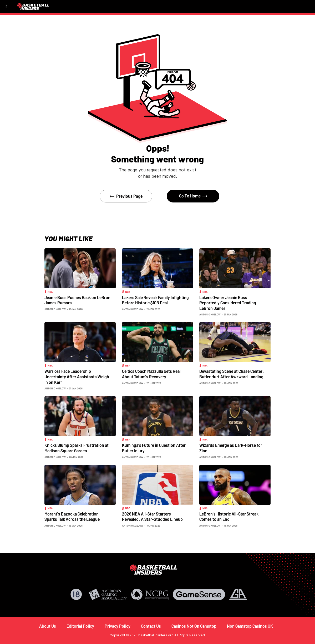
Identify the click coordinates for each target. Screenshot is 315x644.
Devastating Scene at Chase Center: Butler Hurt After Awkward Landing (232, 374)
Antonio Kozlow (55, 309)
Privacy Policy (118, 626)
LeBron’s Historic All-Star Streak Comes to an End (229, 517)
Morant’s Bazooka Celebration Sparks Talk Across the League (72, 517)
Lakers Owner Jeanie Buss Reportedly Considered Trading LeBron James (228, 303)
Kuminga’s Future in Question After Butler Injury (154, 448)
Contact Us (151, 626)
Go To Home (190, 196)
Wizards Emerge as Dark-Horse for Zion (231, 448)
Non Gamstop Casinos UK (250, 626)
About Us (48, 626)
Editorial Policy (80, 626)
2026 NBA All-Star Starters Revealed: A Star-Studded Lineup (152, 517)
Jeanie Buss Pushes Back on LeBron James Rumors (77, 300)
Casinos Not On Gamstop (194, 626)
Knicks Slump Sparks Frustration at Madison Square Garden (77, 448)
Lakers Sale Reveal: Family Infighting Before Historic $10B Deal (155, 300)
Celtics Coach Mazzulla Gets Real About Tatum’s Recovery (151, 374)
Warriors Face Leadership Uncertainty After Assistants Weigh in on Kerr (77, 377)
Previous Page (129, 196)
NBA (50, 292)
